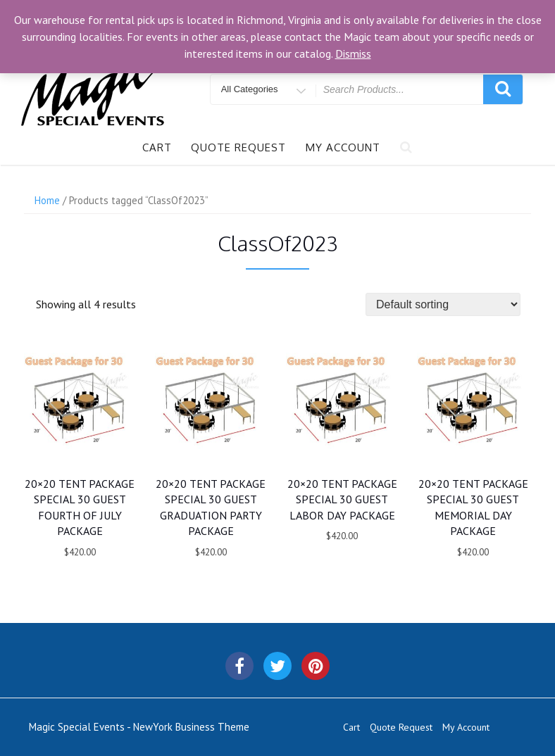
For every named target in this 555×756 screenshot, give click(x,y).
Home (47, 200)
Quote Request (238, 147)
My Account (343, 147)
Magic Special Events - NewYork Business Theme (139, 727)
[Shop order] (443, 304)
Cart (157, 147)
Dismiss (353, 53)
